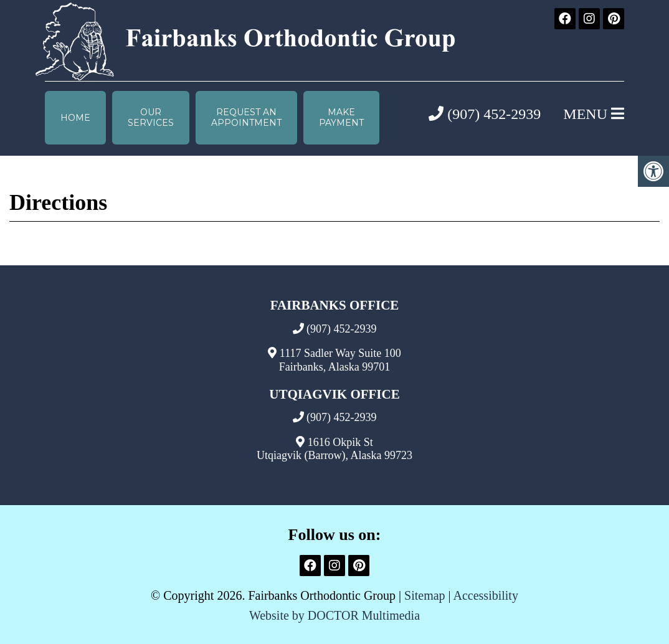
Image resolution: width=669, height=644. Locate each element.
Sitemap (425, 595)
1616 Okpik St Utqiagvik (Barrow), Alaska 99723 (334, 449)
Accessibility (485, 595)
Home (75, 118)
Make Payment (341, 117)
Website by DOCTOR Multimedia (334, 615)
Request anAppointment (246, 117)
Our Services (151, 117)
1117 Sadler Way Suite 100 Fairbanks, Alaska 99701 (340, 360)
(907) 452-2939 (485, 114)
